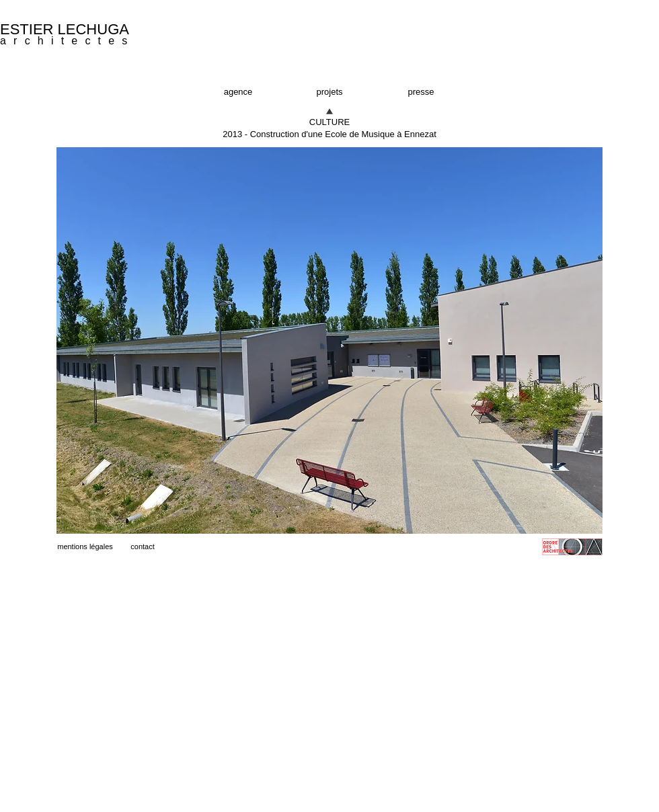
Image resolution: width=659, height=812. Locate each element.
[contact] (143, 547)
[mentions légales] (85, 547)
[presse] (421, 92)
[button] (329, 134)
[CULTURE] (329, 122)
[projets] (329, 92)
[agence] (238, 92)
